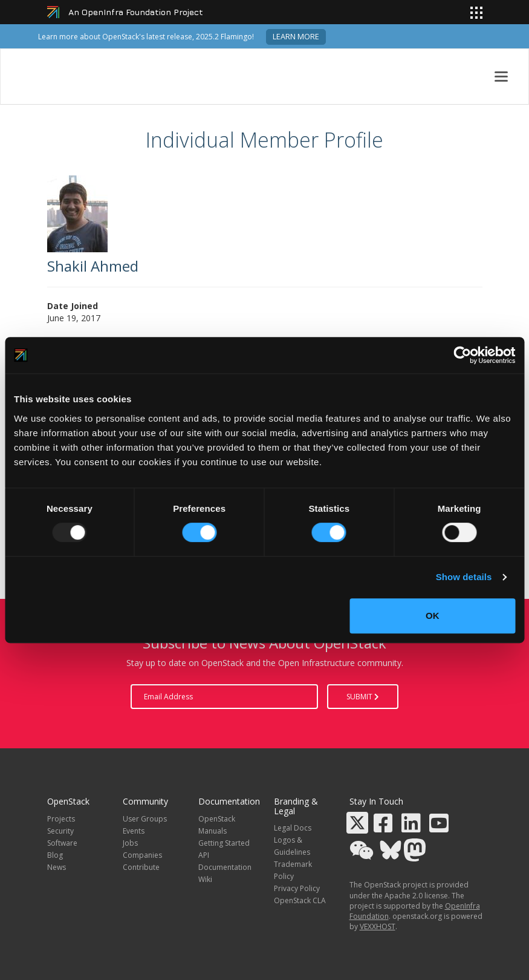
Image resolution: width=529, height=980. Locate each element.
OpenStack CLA (300, 900)
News (57, 867)
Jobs (130, 843)
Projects (61, 819)
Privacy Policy (297, 888)
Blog (55, 855)
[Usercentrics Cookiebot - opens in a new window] (462, 355)
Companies (142, 855)
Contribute (141, 867)
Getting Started (224, 843)
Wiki (205, 879)
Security (60, 831)
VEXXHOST (378, 926)
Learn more (296, 37)
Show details (464, 577)
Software (62, 843)
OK (433, 616)
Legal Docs (293, 828)
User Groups (145, 819)
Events (134, 831)
